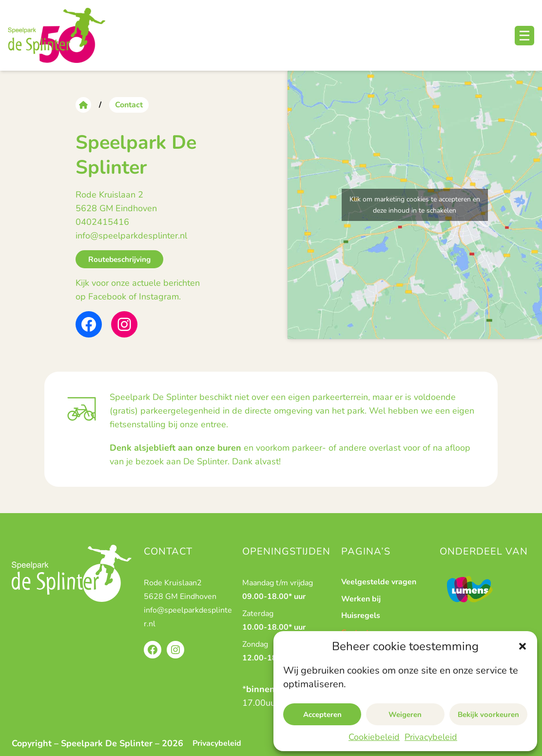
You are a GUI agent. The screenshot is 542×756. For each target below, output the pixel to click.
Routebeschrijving (119, 259)
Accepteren (322, 715)
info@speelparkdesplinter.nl (131, 236)
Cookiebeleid (374, 737)
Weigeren (405, 715)
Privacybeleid (431, 737)
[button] (523, 646)
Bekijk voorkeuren (488, 715)
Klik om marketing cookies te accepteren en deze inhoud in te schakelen (415, 205)
